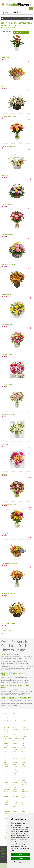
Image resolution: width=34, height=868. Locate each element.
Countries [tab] (7, 713)
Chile (23, 739)
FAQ (2, 847)
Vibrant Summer (7, 324)
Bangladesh (25, 730)
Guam (23, 764)
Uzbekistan (7, 839)
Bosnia (6, 734)
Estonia (24, 752)
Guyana (15, 767)
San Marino (16, 809)
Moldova (6, 792)
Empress (5, 474)
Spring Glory (6, 534)
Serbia (23, 811)
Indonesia (15, 771)
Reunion (24, 807)
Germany (24, 758)
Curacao (6, 745)
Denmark (6, 748)
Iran (23, 771)
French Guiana (25, 756)
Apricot (4, 87)
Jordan (6, 778)
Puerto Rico (7, 807)
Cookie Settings (5, 855)
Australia (15, 725)
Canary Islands (8, 739)
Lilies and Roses (7, 384)
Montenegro (25, 792)
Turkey (6, 833)
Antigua (6, 723)
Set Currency (9, 13)
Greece (24, 762)
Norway (6, 800)
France (15, 756)
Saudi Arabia (7, 811)
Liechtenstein (16, 783)
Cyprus (15, 745)
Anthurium (5, 58)
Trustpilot (4, 633)
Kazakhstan (16, 778)
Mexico (24, 789)
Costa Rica (6, 743)
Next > (10, 630)
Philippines (7, 805)
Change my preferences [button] (20, 862)
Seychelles (6, 814)
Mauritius (15, 789)
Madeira (6, 787)
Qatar (14, 807)
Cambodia (16, 736)
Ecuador (24, 748)
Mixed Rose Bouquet (8, 146)
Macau (15, 785)
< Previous (4, 630)
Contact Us (4, 850)
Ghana (6, 762)
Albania (6, 721)
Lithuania (24, 783)
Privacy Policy (15, 850)
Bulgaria (6, 736)
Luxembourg (7, 785)
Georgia (15, 758)
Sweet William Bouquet (9, 504)
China (5, 741)
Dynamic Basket (7, 205)
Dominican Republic (16, 748)
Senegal (15, 811)
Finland (6, 756)
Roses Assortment (8, 235)
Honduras (6, 769)
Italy (23, 773)
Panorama (5, 175)
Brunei (23, 734)
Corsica (24, 741)
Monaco (15, 792)
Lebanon (6, 783)
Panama (6, 802)
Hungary (24, 769)
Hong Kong (16, 769)
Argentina (15, 723)
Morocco (6, 794)
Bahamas (24, 727)
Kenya (23, 778)
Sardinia (24, 809)
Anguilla (24, 721)
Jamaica (15, 776)
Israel (14, 773)
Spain (5, 818)
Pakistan (24, 800)
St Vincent (6, 826)
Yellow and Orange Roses (10, 593)
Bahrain (6, 730)
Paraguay (15, 802)
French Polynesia (6, 759)
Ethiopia (6, 754)
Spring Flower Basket (9, 265)
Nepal (23, 794)
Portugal (24, 805)
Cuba (23, 743)
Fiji (22, 754)
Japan (23, 776)
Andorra (15, 721)
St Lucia (6, 822)
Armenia (24, 723)
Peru (23, 802)
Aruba (5, 725)
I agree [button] (20, 855)
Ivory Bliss (5, 444)
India (5, 771)
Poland (15, 805)
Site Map (3, 857)
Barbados (6, 732)
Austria (24, 725)
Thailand (6, 830)
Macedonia (25, 785)
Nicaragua (15, 796)
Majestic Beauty (7, 354)
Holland (24, 767)
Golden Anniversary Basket (10, 623)
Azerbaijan (7, 727)
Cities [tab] (13, 713)
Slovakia (6, 816)
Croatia (15, 743)
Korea (5, 780)
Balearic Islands (17, 730)
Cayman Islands (17, 739)
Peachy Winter (7, 294)
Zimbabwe (7, 841)
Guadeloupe (16, 764)
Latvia (23, 780)
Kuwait (15, 780)
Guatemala (7, 767)
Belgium (15, 732)
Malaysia (15, 787)
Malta (23, 787)
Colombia (15, 741)
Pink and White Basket (9, 116)
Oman (14, 800)
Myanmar (15, 794)
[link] (15, 850)
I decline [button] (20, 858)
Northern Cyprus (24, 797)
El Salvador (16, 752)
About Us (4, 849)
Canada (24, 736)
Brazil (14, 734)
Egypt (5, 752)
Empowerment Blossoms (10, 563)
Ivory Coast (7, 776)
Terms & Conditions (6, 852)
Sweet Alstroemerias (8, 414)
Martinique (7, 789)
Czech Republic (26, 745)
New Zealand (7, 796)
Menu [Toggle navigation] (28, 18)
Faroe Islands (16, 754)
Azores (15, 727)
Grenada (6, 764)
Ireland (6, 773)
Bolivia (23, 732)
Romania (6, 809)
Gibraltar (15, 762)
